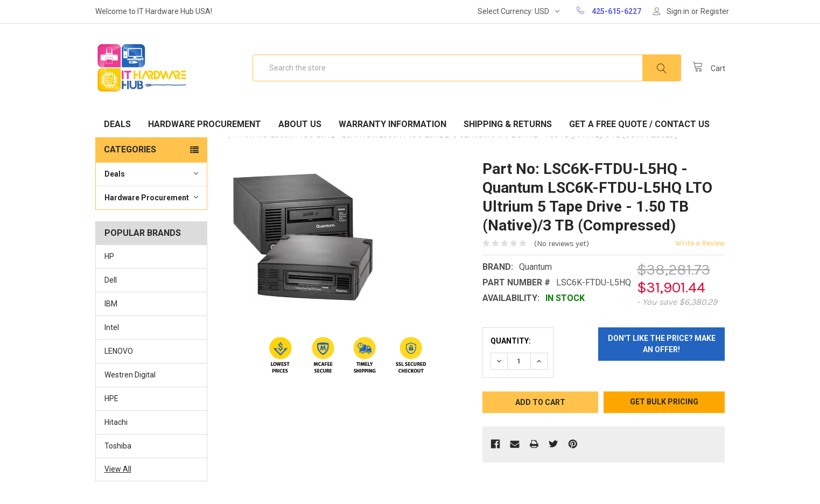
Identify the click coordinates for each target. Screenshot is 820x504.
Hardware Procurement (205, 124)
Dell (111, 280)
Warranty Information (393, 124)
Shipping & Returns (508, 124)
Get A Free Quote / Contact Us (639, 124)
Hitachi (116, 422)
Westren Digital (130, 375)
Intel (112, 327)
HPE (111, 398)
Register (715, 11)
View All (118, 469)
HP (109, 256)
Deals (117, 124)
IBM (111, 304)
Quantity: (511, 341)
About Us (300, 124)
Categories (130, 149)
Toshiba (118, 446)
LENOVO (119, 351)
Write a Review (700, 243)
